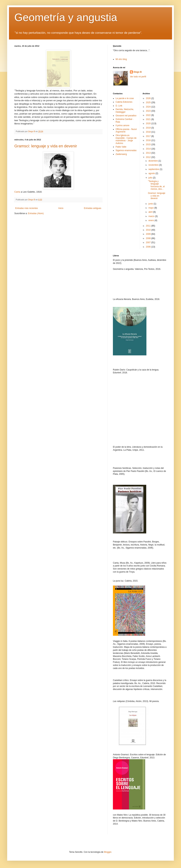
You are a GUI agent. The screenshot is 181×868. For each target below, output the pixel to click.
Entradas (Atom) (36, 213)
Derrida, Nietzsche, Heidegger (125, 111)
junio (151, 204)
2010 (149, 230)
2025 (149, 102)
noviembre (154, 165)
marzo (152, 216)
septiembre (154, 169)
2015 (149, 144)
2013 (149, 153)
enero (151, 220)
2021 (149, 119)
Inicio (61, 208)
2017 (149, 136)
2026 (149, 98)
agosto (152, 173)
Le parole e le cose (125, 98)
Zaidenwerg (121, 154)
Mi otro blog (121, 59)
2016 (149, 140)
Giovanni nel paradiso (126, 116)
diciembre (153, 161)
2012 (149, 157)
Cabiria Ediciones (124, 102)
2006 (149, 247)
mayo (151, 208)
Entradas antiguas (93, 208)
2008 (149, 238)
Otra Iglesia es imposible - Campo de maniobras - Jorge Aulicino (126, 139)
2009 (149, 234)
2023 (149, 111)
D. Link (119, 106)
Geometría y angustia (66, 17)
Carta (17, 192)
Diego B (138, 72)
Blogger (108, 852)
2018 (149, 132)
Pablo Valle (121, 147)
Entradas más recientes (27, 208)
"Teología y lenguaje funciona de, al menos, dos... (156, 185)
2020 (149, 123)
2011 (149, 226)
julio (151, 178)
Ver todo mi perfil (138, 77)
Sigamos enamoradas (126, 150)
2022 (149, 115)
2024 (149, 107)
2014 (149, 149)
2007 (149, 242)
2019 (149, 128)
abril (151, 212)
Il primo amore (122, 125)
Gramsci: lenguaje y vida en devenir (46, 146)
